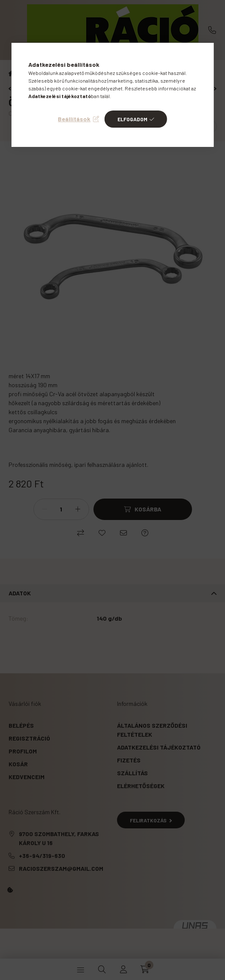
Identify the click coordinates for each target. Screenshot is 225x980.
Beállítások (74, 119)
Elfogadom (132, 119)
